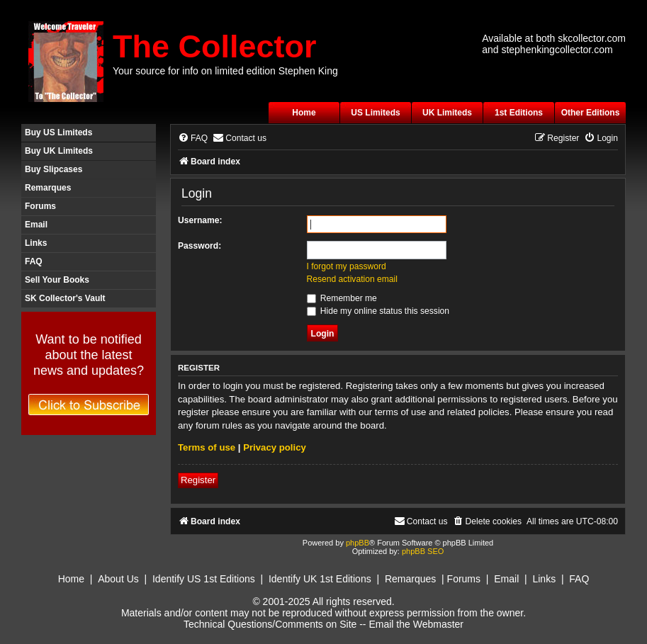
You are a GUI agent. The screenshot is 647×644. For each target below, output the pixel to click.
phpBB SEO (423, 551)
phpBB (358, 543)
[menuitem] (193, 139)
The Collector (215, 46)
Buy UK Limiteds (59, 151)
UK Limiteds (447, 113)
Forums (40, 206)
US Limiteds (375, 113)
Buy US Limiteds (58, 132)
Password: (199, 246)
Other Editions (591, 113)
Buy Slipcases (54, 169)
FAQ (34, 261)
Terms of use (207, 447)
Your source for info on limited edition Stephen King (225, 71)
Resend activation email (352, 279)
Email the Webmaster (416, 624)
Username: (200, 220)
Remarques (48, 188)
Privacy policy (275, 447)
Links (36, 243)
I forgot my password (347, 266)
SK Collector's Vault (65, 298)
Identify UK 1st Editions (320, 579)
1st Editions (519, 113)
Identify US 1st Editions (204, 579)
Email (36, 225)
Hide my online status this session (378, 311)
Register (198, 480)
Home (304, 113)
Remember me (342, 298)
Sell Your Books (57, 280)
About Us (118, 579)
